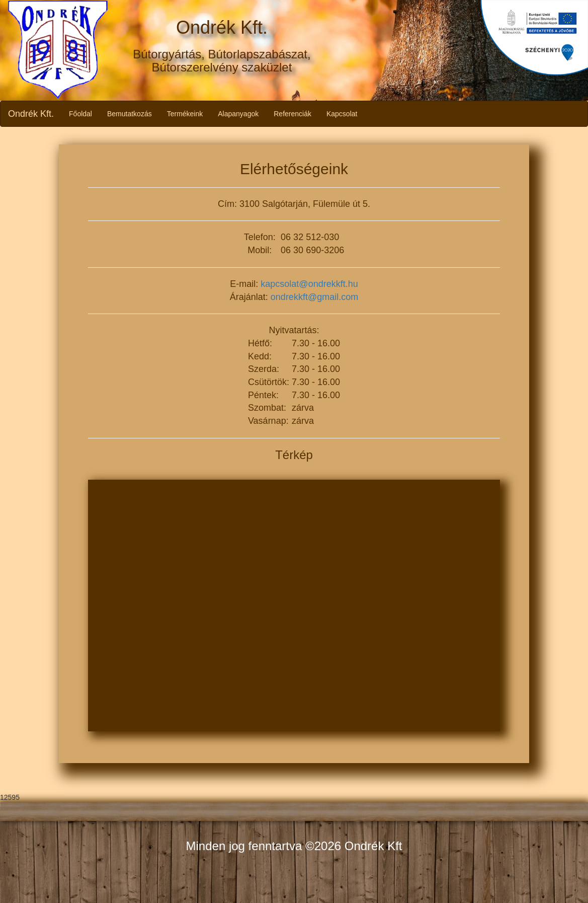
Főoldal (80, 114)
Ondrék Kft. (31, 114)
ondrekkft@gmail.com (314, 297)
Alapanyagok (238, 114)
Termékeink (185, 114)
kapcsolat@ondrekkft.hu (309, 284)
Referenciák (292, 114)
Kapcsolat (342, 114)
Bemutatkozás (130, 114)
